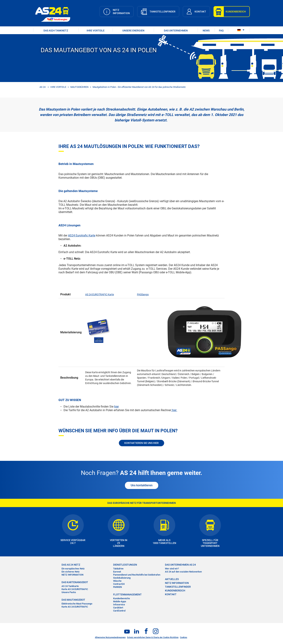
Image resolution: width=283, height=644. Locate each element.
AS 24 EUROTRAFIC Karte (100, 294)
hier (116, 407)
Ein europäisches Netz (73, 569)
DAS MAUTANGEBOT (73, 600)
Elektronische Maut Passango (77, 604)
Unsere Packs (69, 592)
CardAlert (118, 608)
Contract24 (119, 584)
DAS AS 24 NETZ (71, 565)
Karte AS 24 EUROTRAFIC (75, 589)
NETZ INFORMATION (72, 575)
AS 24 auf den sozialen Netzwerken (183, 572)
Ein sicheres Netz (71, 572)
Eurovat (117, 572)
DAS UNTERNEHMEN (176, 31)
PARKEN (117, 587)
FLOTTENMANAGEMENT (127, 595)
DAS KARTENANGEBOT (75, 582)
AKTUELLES (172, 579)
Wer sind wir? (172, 569)
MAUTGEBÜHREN (79, 87)
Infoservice (119, 605)
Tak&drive (118, 569)
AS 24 (43, 87)
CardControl (119, 611)
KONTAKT (171, 594)
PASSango (143, 294)
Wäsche (117, 581)
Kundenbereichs (122, 598)
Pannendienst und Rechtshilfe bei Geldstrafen (137, 575)
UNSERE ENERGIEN (133, 31)
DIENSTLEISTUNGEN (125, 565)
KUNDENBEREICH (175, 591)
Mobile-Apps (120, 601)
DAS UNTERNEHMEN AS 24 (180, 565)
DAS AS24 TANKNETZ (56, 31)
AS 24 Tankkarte (70, 586)
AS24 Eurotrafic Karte (82, 235)
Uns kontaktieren (142, 485)
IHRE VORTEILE (96, 31)
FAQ (221, 31)
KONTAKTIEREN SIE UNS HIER (141, 443)
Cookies (184, 637)
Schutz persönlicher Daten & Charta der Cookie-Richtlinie (153, 637)
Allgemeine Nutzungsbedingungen (110, 637)
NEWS (206, 31)
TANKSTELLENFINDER (178, 587)
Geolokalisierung (122, 578)
